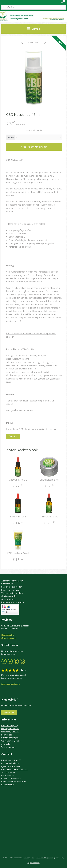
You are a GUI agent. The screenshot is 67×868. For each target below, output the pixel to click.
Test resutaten (8, 747)
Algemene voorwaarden (12, 581)
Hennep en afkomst (10, 729)
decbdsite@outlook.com (17, 769)
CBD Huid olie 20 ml (18, 553)
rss (33, 858)
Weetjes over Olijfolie (11, 741)
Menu (34, 29)
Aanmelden (9, 712)
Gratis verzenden (9, 596)
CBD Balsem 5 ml (49, 480)
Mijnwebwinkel (34, 863)
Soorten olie (7, 735)
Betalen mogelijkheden (12, 587)
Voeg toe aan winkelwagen (34, 147)
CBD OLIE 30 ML (49, 516)
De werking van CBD (10, 732)
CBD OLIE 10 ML (18, 480)
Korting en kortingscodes (13, 602)
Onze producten (9, 599)
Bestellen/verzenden (11, 590)
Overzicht (13, 436)
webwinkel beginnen (44, 858)
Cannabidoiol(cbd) (9, 725)
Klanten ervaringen (10, 738)
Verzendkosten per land (12, 593)
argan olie (6, 744)
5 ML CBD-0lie (18, 516)
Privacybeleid (7, 584)
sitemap (27, 858)
